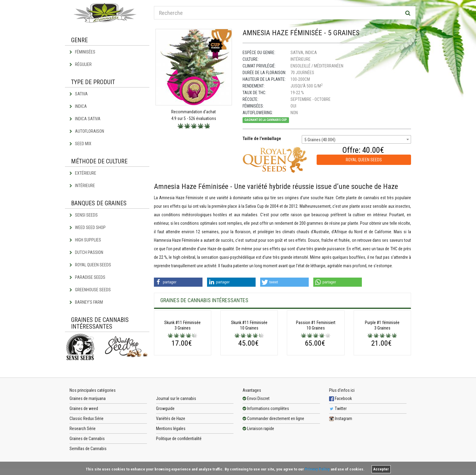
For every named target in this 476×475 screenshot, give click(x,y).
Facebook (340, 439)
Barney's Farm (86, 302)
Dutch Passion (86, 252)
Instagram (341, 459)
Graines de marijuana (88, 439)
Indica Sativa (85, 119)
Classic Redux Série (87, 459)
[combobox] (356, 139)
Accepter (381, 469)
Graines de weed (84, 449)
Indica (78, 106)
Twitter (338, 449)
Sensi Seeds (84, 215)
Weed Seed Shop (88, 227)
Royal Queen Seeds (90, 265)
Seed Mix (80, 144)
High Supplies (85, 240)
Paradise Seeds (87, 277)
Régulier (81, 64)
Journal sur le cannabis (176, 439)
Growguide (165, 449)
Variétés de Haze (171, 459)
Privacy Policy (317, 469)
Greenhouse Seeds (90, 290)
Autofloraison (87, 131)
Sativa (79, 94)
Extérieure (83, 173)
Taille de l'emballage (262, 138)
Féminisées (82, 52)
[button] (178, 282)
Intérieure (82, 186)
